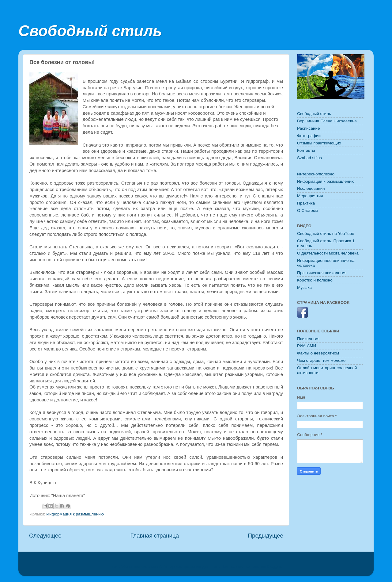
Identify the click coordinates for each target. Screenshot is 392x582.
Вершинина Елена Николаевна (327, 121)
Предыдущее (266, 536)
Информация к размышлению (75, 514)
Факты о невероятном (318, 353)
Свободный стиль (90, 31)
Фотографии (309, 136)
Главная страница (155, 536)
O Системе (308, 211)
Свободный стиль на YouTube (326, 234)
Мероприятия (310, 196)
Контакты (306, 150)
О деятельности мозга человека (328, 253)
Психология (308, 339)
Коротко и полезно (315, 280)
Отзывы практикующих (319, 143)
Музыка (304, 287)
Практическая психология (322, 273)
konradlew (232, 567)
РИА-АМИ (307, 346)
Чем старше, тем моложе (321, 360)
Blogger (274, 567)
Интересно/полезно (316, 174)
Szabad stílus (309, 158)
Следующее (45, 536)
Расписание (308, 128)
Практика (306, 203)
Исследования (311, 188)
